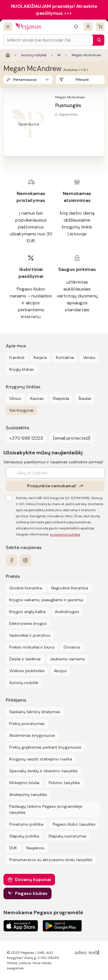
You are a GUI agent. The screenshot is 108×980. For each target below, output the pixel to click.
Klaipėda (61, 398)
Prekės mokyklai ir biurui (32, 647)
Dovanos (72, 647)
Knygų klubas (22, 369)
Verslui (89, 357)
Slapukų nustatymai (67, 836)
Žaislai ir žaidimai (25, 659)
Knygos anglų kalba (27, 612)
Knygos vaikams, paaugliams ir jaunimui (46, 600)
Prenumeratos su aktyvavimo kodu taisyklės (51, 860)
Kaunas (37, 398)
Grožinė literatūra (26, 588)
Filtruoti (82, 80)
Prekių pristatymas (27, 724)
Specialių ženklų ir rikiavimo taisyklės (43, 771)
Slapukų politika (24, 836)
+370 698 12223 (26, 438)
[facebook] (12, 560)
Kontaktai (65, 357)
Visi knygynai (21, 410)
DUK (13, 848)
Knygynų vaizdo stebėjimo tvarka (41, 759)
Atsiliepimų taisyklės (28, 795)
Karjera (40, 357)
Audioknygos (67, 612)
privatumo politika (65, 535)
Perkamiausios (25, 80)
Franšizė (17, 357)
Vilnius (15, 398)
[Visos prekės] (8, 27)
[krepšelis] (100, 27)
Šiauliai (85, 398)
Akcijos (60, 671)
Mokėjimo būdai (24, 783)
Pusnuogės (68, 105)
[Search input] (48, 40)
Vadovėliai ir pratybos (30, 635)
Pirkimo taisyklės (64, 783)
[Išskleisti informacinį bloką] (76, 27)
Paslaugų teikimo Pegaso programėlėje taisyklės (46, 809)
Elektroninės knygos (28, 623)
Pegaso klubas (31, 893)
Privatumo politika (26, 824)
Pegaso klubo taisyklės (74, 824)
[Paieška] (98, 40)
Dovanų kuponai (33, 879)
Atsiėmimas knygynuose (32, 735)
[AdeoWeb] (88, 953)
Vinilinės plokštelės (27, 671)
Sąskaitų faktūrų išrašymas (35, 712)
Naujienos (35, 848)
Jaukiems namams (67, 659)
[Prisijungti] (88, 27)
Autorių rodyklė (34, 55)
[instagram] (25, 560)
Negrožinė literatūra (70, 588)
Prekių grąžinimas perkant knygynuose (45, 747)
